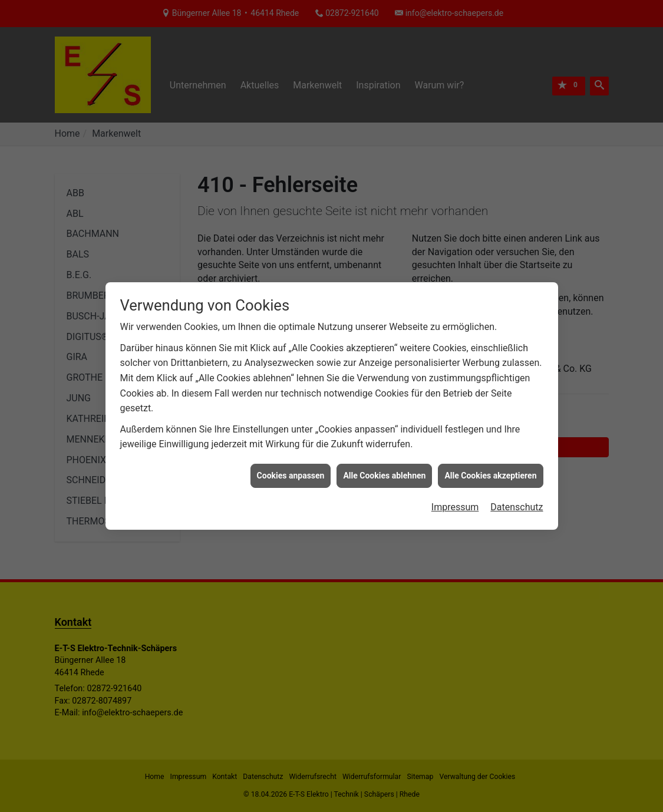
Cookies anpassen (291, 468)
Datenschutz (517, 500)
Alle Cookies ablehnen (384, 468)
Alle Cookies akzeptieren (490, 468)
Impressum (455, 500)
